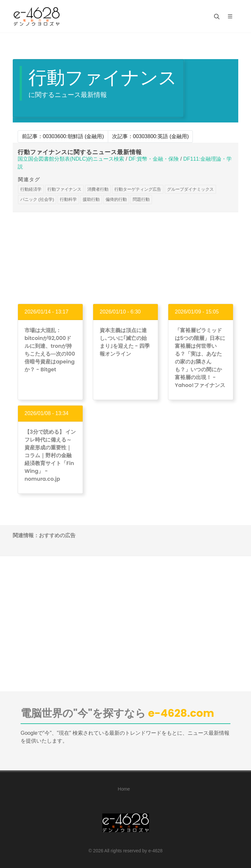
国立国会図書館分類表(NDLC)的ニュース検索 (71, 159)
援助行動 (91, 199)
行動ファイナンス (64, 189)
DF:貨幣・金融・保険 (154, 159)
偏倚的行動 (116, 199)
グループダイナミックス (190, 189)
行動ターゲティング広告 (138, 189)
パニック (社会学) (37, 199)
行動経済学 (31, 189)
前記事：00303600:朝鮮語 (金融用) (63, 136)
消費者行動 (98, 189)
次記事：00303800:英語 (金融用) (151, 136)
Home (124, 789)
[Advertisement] (125, 258)
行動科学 (68, 199)
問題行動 (141, 199)
